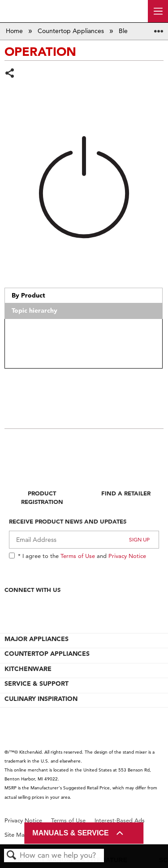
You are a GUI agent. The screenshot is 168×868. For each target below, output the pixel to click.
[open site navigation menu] (158, 11)
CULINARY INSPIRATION (41, 699)
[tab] (83, 296)
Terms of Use (78, 556)
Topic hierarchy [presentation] (34, 310)
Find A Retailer (126, 493)
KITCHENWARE (28, 669)
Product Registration (42, 497)
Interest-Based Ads (120, 820)
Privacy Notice (127, 556)
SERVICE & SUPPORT (37, 683)
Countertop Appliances (72, 31)
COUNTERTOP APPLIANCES (47, 654)
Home (15, 31)
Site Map (16, 835)
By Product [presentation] (28, 295)
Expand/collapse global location (159, 28)
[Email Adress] (84, 540)
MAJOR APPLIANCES (37, 639)
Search (12, 856)
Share (10, 74)
